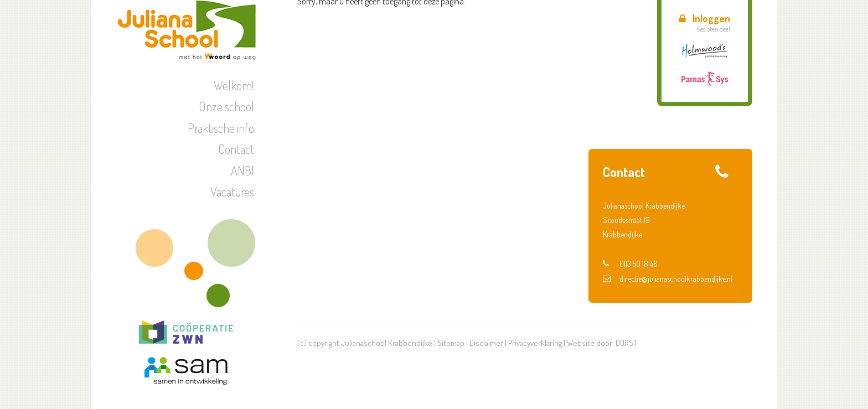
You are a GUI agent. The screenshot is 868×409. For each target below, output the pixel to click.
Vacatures (232, 191)
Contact (236, 149)
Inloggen (705, 18)
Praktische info (221, 128)
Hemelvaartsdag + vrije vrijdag (675, 112)
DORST (626, 343)
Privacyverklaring (535, 343)
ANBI (242, 170)
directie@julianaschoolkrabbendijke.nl (668, 279)
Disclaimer (486, 343)
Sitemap (451, 343)
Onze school (226, 106)
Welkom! (234, 85)
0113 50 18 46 (630, 264)
